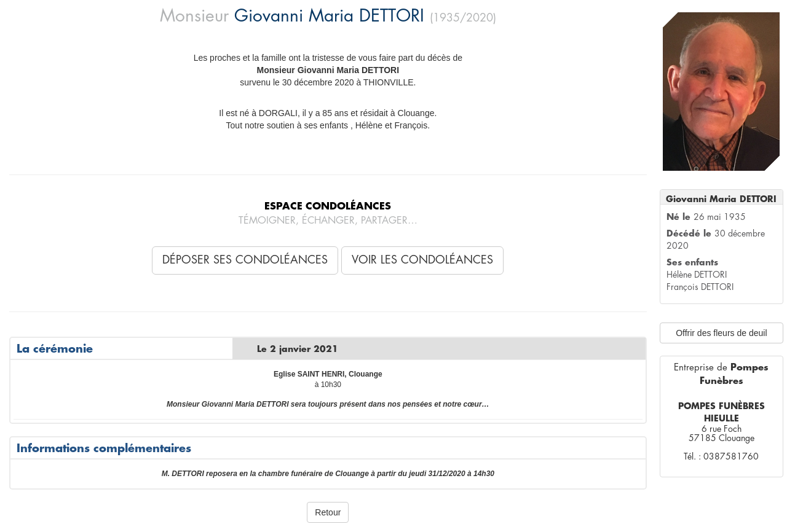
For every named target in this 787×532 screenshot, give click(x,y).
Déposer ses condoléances (245, 260)
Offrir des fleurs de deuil (721, 333)
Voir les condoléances (422, 260)
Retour (328, 512)
